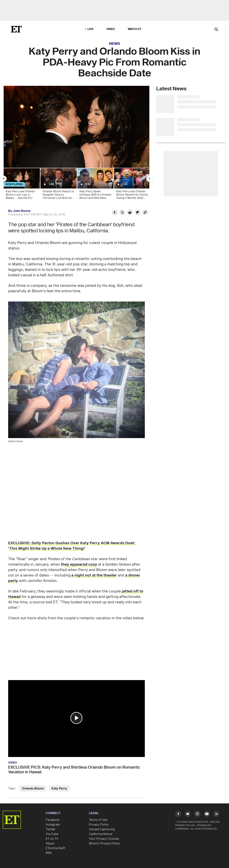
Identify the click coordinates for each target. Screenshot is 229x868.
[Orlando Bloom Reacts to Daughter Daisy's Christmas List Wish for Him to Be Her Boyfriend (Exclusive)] (58, 185)
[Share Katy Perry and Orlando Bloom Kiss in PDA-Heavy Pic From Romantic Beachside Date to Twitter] (122, 213)
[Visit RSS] (216, 815)
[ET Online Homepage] (16, 29)
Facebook (53, 820)
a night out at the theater (94, 575)
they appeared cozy (79, 565)
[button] (76, 718)
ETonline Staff (55, 848)
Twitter (51, 829)
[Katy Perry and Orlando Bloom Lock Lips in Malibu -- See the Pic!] (22, 185)
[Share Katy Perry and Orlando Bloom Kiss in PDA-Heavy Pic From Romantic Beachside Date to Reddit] (130, 213)
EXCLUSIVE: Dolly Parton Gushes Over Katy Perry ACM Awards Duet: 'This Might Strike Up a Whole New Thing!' (72, 546)
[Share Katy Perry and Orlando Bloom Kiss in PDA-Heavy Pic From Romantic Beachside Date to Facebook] (115, 213)
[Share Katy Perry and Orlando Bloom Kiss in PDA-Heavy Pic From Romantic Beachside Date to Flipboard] (138, 213)
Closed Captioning (102, 829)
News (115, 44)
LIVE (91, 29)
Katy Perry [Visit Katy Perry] (59, 789)
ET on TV (52, 839)
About (50, 844)
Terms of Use (98, 820)
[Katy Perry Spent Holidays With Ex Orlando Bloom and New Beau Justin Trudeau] (95, 185)
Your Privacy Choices (104, 839)
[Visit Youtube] (207, 815)
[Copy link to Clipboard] (145, 213)
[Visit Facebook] (178, 815)
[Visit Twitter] (188, 815)
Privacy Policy (99, 825)
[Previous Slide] (4, 179)
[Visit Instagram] (197, 815)
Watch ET (135, 29)
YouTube (52, 834)
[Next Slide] (149, 179)
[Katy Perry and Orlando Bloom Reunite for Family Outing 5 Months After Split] (132, 185)
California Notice (101, 834)
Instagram (53, 825)
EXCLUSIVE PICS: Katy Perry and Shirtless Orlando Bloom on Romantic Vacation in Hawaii (74, 770)
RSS (49, 853)
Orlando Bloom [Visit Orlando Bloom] (33, 789)
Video (111, 29)
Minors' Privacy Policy (104, 844)
